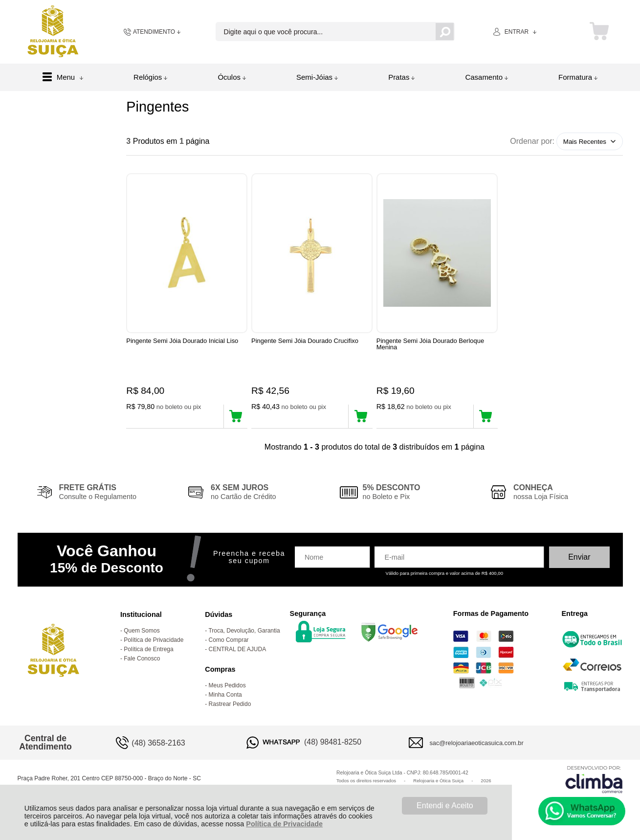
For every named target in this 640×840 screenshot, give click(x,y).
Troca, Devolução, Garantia (244, 633)
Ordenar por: (532, 141)
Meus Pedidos (227, 688)
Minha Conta (225, 697)
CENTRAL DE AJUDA (238, 652)
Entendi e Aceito (445, 806)
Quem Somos (142, 633)
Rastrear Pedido (230, 706)
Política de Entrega (148, 652)
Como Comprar (229, 642)
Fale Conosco (142, 661)
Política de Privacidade (284, 824)
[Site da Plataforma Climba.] (594, 782)
